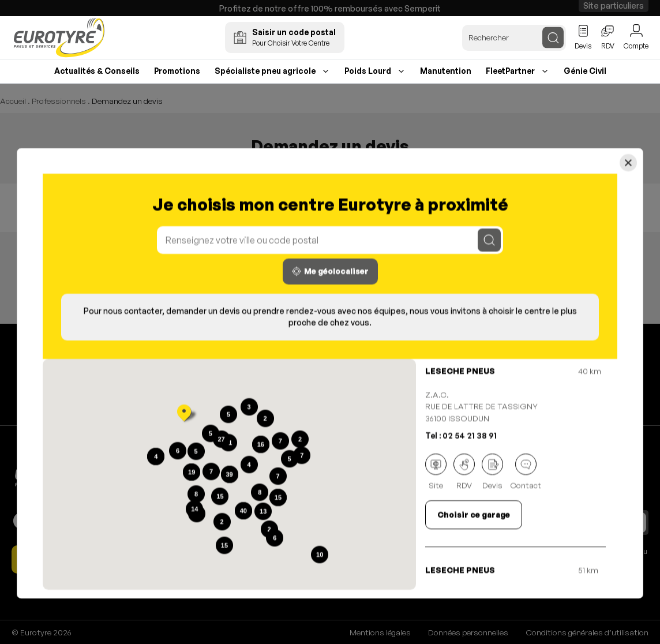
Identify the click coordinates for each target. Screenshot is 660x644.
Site (436, 472)
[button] (184, 414)
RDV (464, 472)
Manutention (446, 71)
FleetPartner (510, 71)
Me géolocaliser (330, 272)
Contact (526, 472)
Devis (492, 472)
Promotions (177, 71)
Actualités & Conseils (97, 71)
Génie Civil (585, 71)
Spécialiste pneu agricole (265, 71)
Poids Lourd (368, 71)
